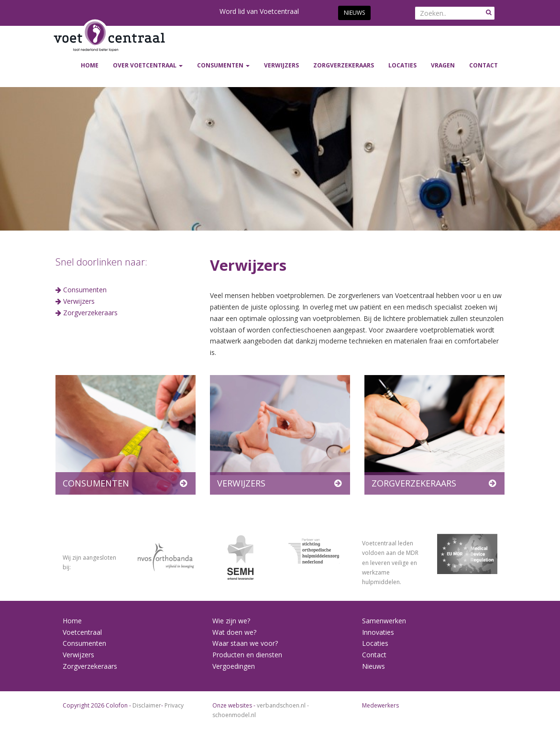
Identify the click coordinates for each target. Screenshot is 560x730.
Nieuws (354, 13)
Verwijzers (79, 301)
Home (90, 65)
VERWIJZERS (281, 65)
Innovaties (378, 632)
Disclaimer (147, 705)
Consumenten (85, 290)
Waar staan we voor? (245, 643)
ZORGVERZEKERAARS (344, 65)
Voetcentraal (82, 632)
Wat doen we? (234, 632)
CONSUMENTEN (223, 65)
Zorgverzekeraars (90, 313)
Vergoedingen (234, 666)
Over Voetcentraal (148, 65)
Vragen (443, 65)
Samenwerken (384, 621)
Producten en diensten (247, 655)
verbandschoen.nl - (283, 705)
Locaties (402, 65)
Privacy (174, 705)
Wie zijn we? (231, 621)
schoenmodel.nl (234, 715)
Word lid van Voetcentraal (259, 11)
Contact (483, 65)
